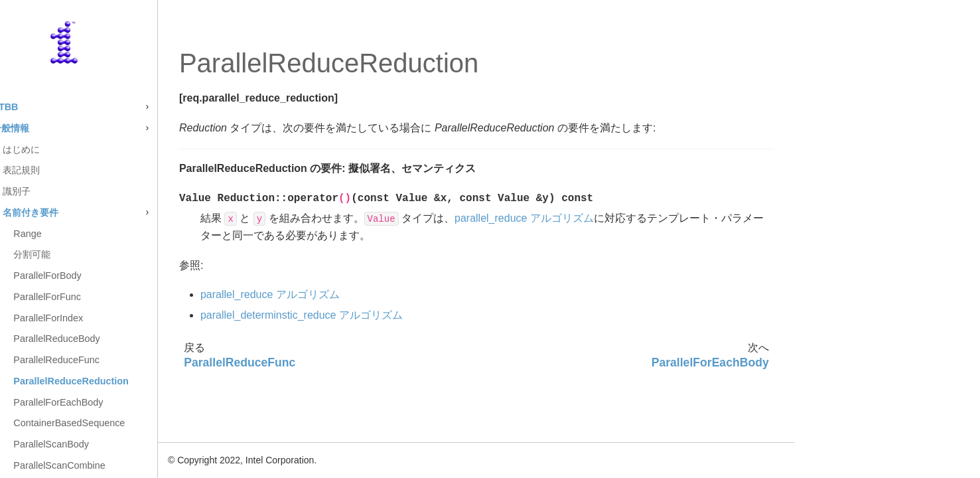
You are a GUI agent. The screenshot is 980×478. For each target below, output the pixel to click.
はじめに (74, 149)
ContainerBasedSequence (121, 423)
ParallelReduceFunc (109, 360)
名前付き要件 (83, 212)
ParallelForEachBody (110, 402)
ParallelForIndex (101, 318)
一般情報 (63, 128)
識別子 (69, 191)
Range (80, 234)
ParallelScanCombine (111, 465)
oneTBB (52, 107)
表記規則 (74, 170)
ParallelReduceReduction (123, 381)
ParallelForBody (100, 276)
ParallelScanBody (104, 444)
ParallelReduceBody (109, 339)
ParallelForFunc (100, 297)
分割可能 (84, 254)
